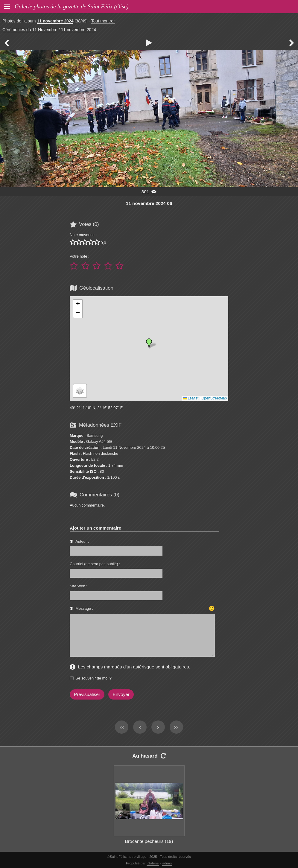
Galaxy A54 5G (99, 441)
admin (167, 863)
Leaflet (191, 398)
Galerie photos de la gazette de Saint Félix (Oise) (72, 6)
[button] (149, 343)
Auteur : (82, 541)
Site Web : (79, 586)
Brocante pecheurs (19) (149, 841)
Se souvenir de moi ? (94, 678)
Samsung (95, 435)
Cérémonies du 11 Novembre (30, 30)
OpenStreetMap (214, 398)
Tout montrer (103, 21)
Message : (84, 608)
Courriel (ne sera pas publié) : (95, 564)
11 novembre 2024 (55, 21)
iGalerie (153, 863)
